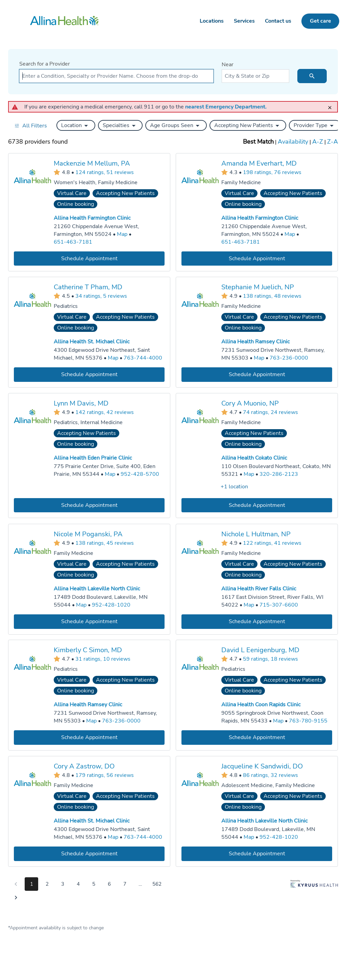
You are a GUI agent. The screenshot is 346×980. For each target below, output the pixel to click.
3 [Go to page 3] (63, 884)
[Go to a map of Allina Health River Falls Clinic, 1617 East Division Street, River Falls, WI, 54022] (249, 605)
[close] (332, 105)
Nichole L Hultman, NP (256, 534)
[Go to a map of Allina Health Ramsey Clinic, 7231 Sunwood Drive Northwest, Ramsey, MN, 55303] (259, 358)
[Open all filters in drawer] (31, 126)
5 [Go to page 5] (94, 884)
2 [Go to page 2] (47, 884)
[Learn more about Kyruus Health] (314, 892)
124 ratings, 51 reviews (105, 172)
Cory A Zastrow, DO (84, 766)
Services (244, 21)
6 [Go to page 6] (109, 884)
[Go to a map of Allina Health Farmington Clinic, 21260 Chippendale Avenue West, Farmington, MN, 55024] (122, 234)
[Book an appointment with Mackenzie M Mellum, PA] (89, 258)
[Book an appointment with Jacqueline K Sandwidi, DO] (257, 853)
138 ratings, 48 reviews (272, 296)
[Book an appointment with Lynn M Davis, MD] (89, 505)
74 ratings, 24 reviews (270, 412)
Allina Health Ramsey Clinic (255, 342)
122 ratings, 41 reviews (272, 543)
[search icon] (312, 76)
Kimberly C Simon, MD (88, 650)
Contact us (278, 21)
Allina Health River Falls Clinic (259, 589)
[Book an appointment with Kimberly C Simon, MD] (89, 738)
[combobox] (116, 76)
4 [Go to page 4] (78, 884)
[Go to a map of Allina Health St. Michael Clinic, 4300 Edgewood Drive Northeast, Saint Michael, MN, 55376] (113, 358)
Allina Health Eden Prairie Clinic (93, 458)
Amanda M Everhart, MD (259, 163)
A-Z (318, 142)
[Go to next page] (16, 898)
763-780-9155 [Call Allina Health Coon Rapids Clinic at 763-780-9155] (308, 721)
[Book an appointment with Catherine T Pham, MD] (89, 375)
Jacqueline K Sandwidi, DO (262, 766)
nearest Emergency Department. (226, 107)
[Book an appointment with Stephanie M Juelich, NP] (257, 375)
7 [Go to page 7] (125, 884)
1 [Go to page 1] (32, 884)
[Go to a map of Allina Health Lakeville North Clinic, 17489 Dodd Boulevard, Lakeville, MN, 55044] (81, 605)
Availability (293, 142)
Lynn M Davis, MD (81, 403)
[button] (76, 125)
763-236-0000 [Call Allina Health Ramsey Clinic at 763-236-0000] (289, 358)
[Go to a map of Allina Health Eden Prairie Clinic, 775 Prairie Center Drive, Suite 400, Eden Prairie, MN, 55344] (110, 474)
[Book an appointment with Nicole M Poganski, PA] (89, 621)
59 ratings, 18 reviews (270, 659)
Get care (320, 21)
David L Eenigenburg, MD (260, 650)
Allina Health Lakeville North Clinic (97, 589)
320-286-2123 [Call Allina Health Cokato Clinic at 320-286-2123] (279, 474)
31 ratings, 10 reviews (103, 659)
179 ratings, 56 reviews (105, 775)
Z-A (332, 142)
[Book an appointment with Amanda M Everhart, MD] (257, 258)
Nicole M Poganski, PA (88, 534)
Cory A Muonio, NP (250, 403)
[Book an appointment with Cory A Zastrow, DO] (89, 853)
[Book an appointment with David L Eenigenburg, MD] (257, 738)
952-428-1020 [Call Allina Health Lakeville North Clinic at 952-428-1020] (111, 605)
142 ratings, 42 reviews (105, 412)
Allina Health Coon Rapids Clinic (261, 705)
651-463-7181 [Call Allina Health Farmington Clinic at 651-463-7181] (73, 242)
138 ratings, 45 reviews (105, 543)
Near (228, 65)
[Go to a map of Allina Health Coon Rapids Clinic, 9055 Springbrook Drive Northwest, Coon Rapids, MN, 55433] (278, 721)
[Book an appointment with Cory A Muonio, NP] (257, 505)
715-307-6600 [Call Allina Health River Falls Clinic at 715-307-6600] (279, 605)
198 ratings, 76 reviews (272, 172)
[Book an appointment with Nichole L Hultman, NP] (257, 621)
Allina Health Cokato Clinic (254, 458)
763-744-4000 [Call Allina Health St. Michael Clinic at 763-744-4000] (143, 358)
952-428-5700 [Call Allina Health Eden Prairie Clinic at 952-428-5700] (140, 474)
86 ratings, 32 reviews (270, 775)
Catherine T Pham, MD (88, 287)
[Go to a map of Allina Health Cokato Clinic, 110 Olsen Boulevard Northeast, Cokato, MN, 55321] (249, 474)
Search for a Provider (45, 64)
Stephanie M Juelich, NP (258, 287)
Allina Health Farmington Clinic (92, 218)
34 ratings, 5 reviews (101, 296)
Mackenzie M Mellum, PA (92, 163)
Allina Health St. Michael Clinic (92, 342)
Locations (212, 21)
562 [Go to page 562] (157, 884)
